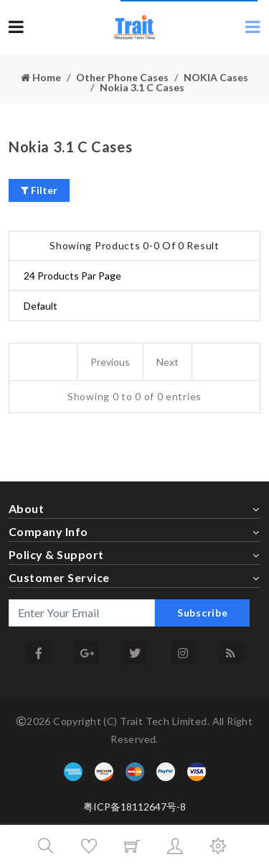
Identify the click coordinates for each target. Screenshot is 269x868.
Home (41, 77)
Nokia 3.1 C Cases (142, 87)
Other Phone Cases (122, 77)
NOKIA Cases (216, 77)
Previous (110, 362)
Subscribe (202, 613)
